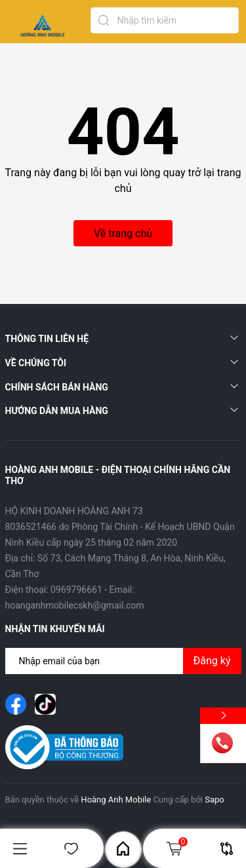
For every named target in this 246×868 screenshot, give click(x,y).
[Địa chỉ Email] (123, 661)
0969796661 (76, 590)
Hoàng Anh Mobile (116, 800)
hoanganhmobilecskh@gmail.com (75, 605)
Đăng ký (212, 661)
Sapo (215, 800)
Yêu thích (71, 849)
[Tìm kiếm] (104, 20)
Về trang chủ (123, 234)
